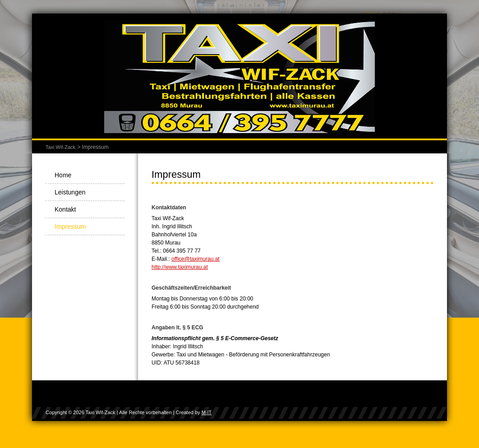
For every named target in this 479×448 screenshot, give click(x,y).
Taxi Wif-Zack (60, 147)
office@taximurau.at (196, 259)
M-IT (207, 412)
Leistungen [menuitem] (70, 192)
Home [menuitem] (63, 175)
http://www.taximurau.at (180, 267)
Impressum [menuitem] (70, 226)
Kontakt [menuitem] (65, 209)
